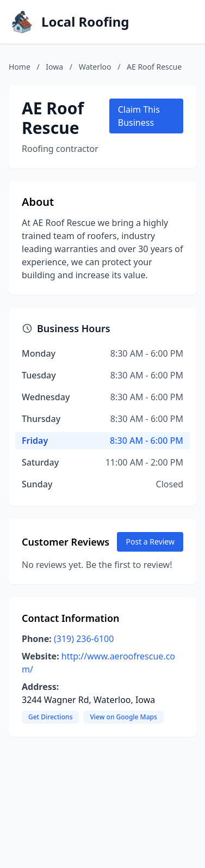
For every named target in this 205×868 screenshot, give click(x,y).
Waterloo (95, 67)
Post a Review (150, 542)
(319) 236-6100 (84, 639)
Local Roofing (85, 22)
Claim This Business (139, 116)
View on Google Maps (123, 717)
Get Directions (50, 717)
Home (20, 67)
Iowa (54, 67)
